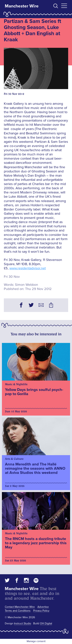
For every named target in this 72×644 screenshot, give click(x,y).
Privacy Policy (41, 611)
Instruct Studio (23, 623)
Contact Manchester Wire (20, 607)
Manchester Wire (22, 6)
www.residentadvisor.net (28, 268)
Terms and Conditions (18, 611)
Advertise (43, 607)
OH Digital (46, 623)
